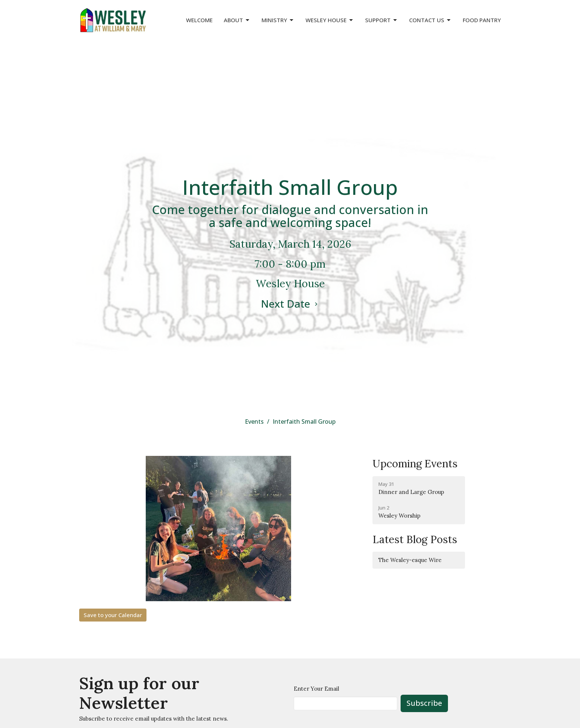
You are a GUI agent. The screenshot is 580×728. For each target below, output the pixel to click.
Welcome (199, 20)
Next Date (290, 304)
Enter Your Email (316, 689)
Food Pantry (482, 20)
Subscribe (424, 703)
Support (382, 20)
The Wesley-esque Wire (410, 560)
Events (254, 421)
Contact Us (430, 20)
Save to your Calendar (113, 615)
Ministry (278, 20)
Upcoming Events (415, 464)
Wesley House (330, 20)
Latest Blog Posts (415, 539)
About (237, 20)
